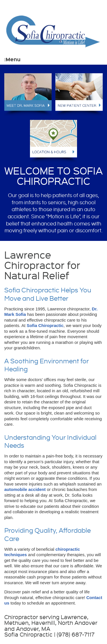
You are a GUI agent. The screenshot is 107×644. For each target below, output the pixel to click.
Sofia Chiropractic (45, 325)
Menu (12, 59)
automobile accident (25, 489)
